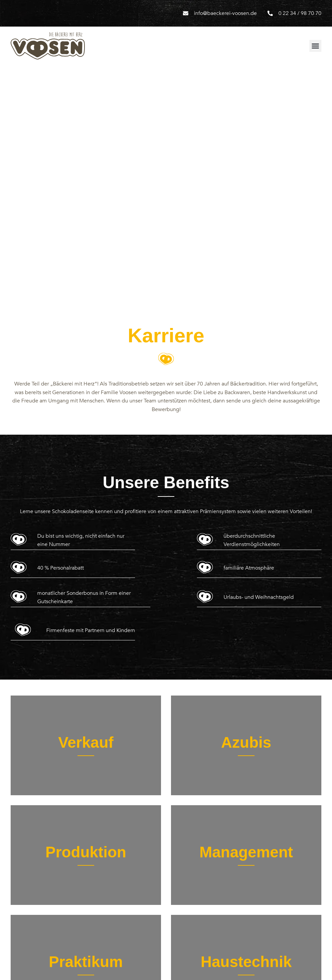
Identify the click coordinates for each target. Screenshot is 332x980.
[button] (315, 46)
